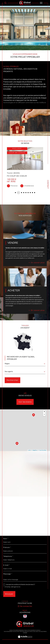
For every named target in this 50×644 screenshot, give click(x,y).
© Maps (35, 450)
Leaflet (29, 450)
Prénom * (7, 548)
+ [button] (44, 412)
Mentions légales (24, 632)
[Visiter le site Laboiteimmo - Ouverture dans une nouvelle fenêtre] (25, 639)
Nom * (6, 539)
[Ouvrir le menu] (41, 3)
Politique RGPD (42, 632)
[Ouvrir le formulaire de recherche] (5, 3)
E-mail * (7, 565)
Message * (8, 574)
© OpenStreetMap (42, 450)
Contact (48, 184)
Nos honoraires (8, 632)
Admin (31, 632)
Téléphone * (8, 556)
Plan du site (16, 632)
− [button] (44, 415)
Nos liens (36, 632)
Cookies (25, 633)
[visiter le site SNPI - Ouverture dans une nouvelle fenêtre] (25, 616)
